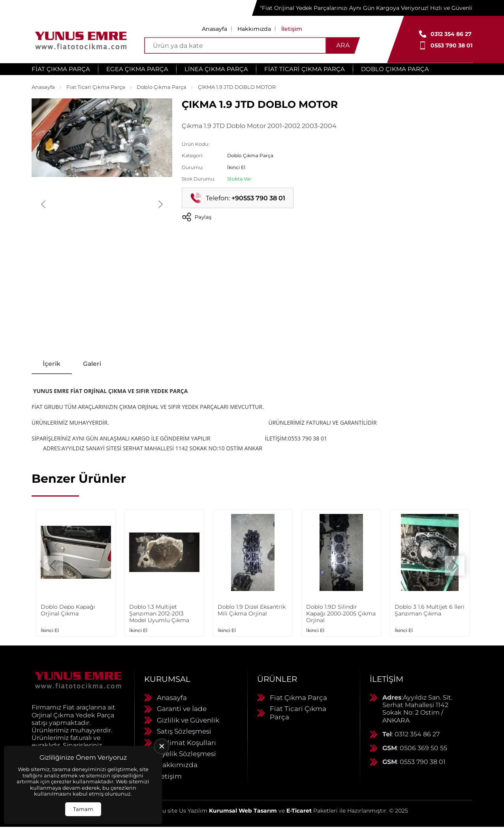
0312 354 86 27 (451, 34)
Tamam (83, 809)
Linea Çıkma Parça (216, 69)
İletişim (292, 29)
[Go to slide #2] (102, 328)
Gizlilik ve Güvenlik (188, 721)
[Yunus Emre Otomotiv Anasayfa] (81, 40)
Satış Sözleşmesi (184, 732)
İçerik (53, 364)
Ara (343, 45)
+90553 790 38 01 (258, 198)
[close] (162, 746)
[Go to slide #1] (61, 328)
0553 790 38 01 (451, 45)
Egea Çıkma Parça (137, 69)
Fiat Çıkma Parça (61, 69)
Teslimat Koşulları (186, 743)
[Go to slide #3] (143, 328)
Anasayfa (214, 29)
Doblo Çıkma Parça (395, 69)
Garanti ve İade (182, 710)
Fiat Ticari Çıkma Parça (305, 69)
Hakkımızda (254, 29)
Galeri (95, 364)
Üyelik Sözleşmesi (186, 755)
